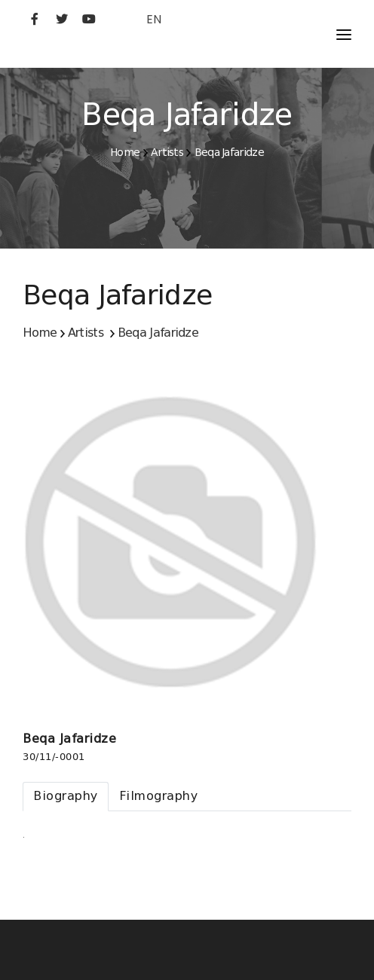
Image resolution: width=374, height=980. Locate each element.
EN (154, 19)
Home (125, 152)
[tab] (66, 797)
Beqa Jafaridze (229, 152)
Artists (167, 152)
